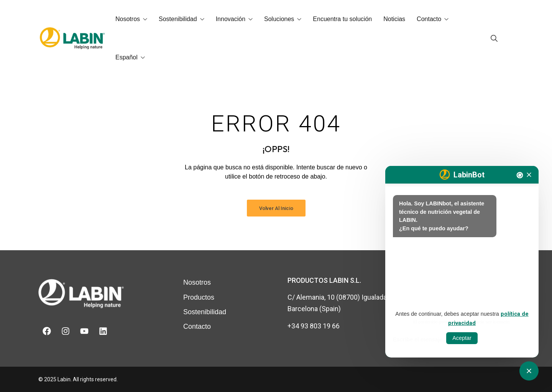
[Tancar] (529, 175)
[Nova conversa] (520, 175)
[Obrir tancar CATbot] (529, 371)
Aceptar (462, 338)
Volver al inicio (276, 208)
